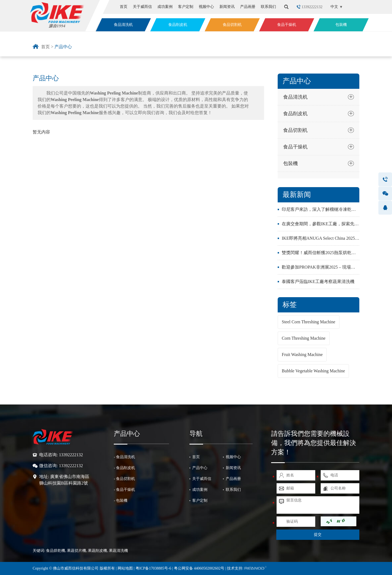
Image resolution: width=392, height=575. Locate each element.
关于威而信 (142, 7)
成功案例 (165, 7)
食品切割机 (232, 25)
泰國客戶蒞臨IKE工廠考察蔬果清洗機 (318, 282)
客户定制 (186, 7)
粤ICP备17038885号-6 (154, 568)
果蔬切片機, (77, 551)
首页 (124, 7)
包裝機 (341, 25)
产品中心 (63, 47)
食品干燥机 (287, 25)
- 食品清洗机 (124, 457)
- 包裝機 (121, 501)
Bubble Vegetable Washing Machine (313, 371)
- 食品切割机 (124, 479)
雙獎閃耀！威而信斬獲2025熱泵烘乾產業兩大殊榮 (330, 253)
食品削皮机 (178, 25)
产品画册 (248, 7)
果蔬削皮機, (98, 551)
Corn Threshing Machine (304, 338)
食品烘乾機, (56, 551)
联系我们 (268, 7)
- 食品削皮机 (124, 468)
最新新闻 (297, 195)
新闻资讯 (227, 7)
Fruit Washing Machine (302, 355)
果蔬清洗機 (118, 551)
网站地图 (125, 568)
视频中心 (206, 7)
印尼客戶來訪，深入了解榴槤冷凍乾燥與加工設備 (330, 209)
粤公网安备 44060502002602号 (199, 568)
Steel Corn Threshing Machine (309, 322)
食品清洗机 (123, 25)
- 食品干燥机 (124, 490)
